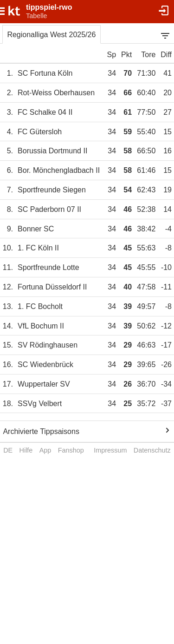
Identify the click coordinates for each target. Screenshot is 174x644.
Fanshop (71, 450)
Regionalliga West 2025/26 (51, 35)
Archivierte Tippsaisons (41, 431)
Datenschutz (152, 450)
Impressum (110, 450)
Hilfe (26, 450)
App (45, 450)
